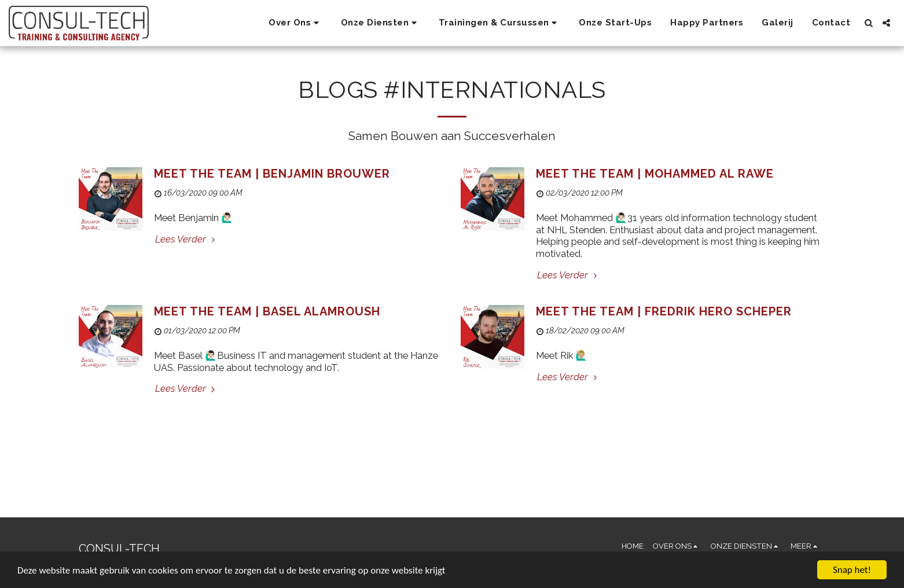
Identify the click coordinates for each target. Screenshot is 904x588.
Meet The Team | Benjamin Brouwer (272, 174)
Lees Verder (187, 239)
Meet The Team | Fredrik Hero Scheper (664, 311)
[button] (295, 23)
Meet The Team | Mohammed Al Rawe (655, 174)
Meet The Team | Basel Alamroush (267, 311)
